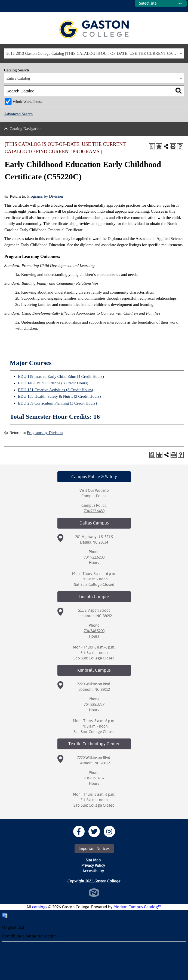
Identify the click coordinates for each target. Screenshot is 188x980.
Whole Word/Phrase (28, 102)
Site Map (93, 860)
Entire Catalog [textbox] (18, 78)
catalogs (40, 907)
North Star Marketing (94, 893)
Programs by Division (45, 196)
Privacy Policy (93, 866)
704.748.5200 (94, 631)
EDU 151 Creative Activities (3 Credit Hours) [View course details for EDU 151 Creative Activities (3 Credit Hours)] (56, 390)
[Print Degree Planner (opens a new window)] (152, 146)
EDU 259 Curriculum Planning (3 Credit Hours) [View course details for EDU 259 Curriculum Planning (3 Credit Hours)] (57, 403)
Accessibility (93, 871)
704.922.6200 (94, 557)
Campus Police (94, 496)
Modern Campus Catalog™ (137, 907)
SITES (131, 6)
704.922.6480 (94, 511)
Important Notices (94, 849)
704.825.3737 (94, 704)
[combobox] (94, 53)
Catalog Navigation (26, 129)
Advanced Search (18, 114)
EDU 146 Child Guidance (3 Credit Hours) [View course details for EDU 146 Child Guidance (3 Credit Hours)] (53, 383)
